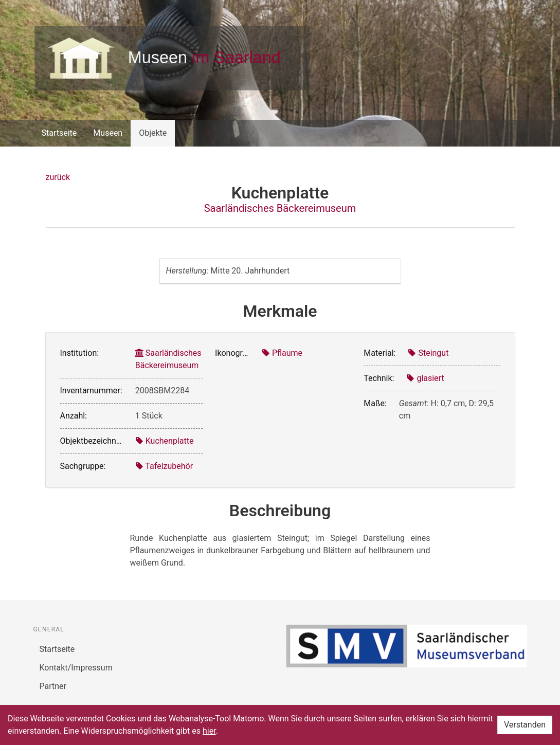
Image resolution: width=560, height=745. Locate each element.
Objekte (153, 133)
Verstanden (525, 725)
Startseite (59, 133)
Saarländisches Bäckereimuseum (280, 208)
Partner (53, 686)
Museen (108, 133)
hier (209, 731)
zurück (58, 177)
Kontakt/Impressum (76, 668)
